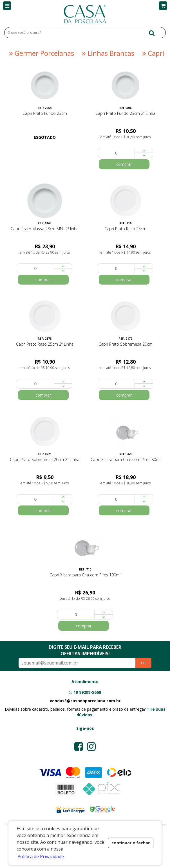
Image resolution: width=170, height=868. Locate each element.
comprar (124, 164)
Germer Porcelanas (41, 53)
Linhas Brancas (107, 53)
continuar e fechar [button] (131, 843)
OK (143, 663)
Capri (152, 53)
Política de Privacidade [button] (41, 856)
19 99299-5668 (87, 692)
